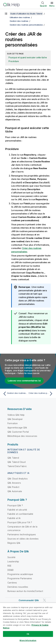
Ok (28, 634)
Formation (13, 423)
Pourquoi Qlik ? (15, 505)
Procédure (14, 61)
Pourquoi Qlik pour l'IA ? (20, 522)
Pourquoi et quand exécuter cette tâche (28, 57)
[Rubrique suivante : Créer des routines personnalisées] (41, 394)
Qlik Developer (15, 419)
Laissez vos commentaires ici (24, 381)
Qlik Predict (13, 487)
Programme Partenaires (20, 578)
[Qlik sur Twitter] (45, 600)
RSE (9, 566)
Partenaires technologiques (22, 534)
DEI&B (10, 570)
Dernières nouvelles (18, 587)
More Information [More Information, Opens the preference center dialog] (28, 640)
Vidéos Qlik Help (16, 415)
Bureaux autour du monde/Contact (25, 591)
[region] (28, 623)
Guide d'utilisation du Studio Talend (26, 14)
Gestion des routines (19, 21)
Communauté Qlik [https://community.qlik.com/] (29, 600)
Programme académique (20, 574)
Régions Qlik (14, 543)
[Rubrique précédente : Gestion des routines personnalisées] (15, 394)
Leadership (13, 561)
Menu (52, 6)
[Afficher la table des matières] (6, 14)
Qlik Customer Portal (18, 432)
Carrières (12, 583)
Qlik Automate (15, 491)
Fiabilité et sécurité (17, 510)
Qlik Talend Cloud (17, 462)
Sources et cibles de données (23, 539)
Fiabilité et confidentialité (20, 514)
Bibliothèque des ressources (22, 436)
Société (11, 557)
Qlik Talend (13, 458)
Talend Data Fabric (17, 466)
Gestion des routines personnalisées (26, 25)
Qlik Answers (14, 483)
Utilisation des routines (20, 17)
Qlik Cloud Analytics (18, 479)
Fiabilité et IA (14, 518)
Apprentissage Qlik (17, 428)
